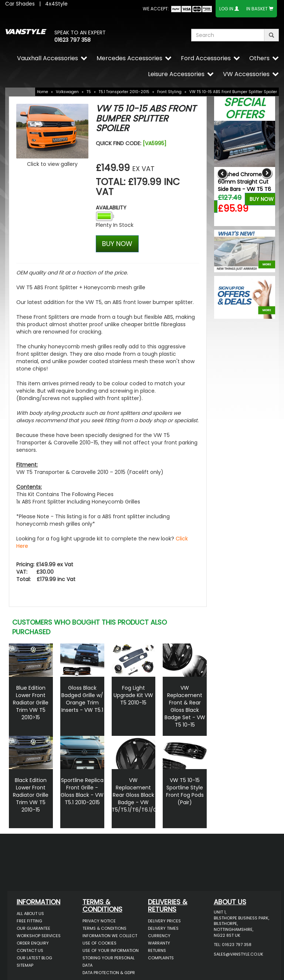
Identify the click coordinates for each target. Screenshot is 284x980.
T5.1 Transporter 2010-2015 (124, 92)
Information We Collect (110, 936)
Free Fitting (29, 921)
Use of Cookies (99, 943)
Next (267, 173)
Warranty (159, 943)
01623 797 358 (72, 40)
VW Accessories (246, 74)
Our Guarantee (33, 928)
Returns (157, 950)
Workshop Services (39, 936)
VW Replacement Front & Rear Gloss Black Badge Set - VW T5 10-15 (185, 706)
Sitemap (25, 965)
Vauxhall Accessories (48, 58)
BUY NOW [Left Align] (117, 244)
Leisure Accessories (176, 74)
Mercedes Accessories (129, 58)
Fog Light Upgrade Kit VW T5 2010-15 (133, 695)
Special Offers (245, 108)
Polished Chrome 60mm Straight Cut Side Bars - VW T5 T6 (244, 182)
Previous (222, 173)
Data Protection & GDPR (109, 973)
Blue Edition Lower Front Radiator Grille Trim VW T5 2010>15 (31, 703)
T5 (89, 92)
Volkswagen (67, 92)
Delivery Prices (164, 921)
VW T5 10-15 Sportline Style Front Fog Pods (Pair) (185, 791)
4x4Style (56, 4)
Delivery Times (163, 928)
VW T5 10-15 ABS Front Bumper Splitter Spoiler (233, 92)
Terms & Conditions (104, 928)
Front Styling (169, 92)
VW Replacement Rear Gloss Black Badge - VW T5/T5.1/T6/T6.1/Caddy (141, 795)
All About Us (30, 914)
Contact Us (30, 950)
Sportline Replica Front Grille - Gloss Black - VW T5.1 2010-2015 (82, 791)
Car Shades (20, 4)
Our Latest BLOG (34, 958)
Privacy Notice (99, 921)
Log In (226, 9)
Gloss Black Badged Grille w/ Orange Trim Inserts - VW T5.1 (82, 699)
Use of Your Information (111, 950)
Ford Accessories (206, 58)
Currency (159, 936)
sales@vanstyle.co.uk (239, 954)
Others (259, 58)
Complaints (161, 958)
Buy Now (262, 199)
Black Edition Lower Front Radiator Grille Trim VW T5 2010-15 (31, 795)
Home (43, 92)
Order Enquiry (33, 943)
